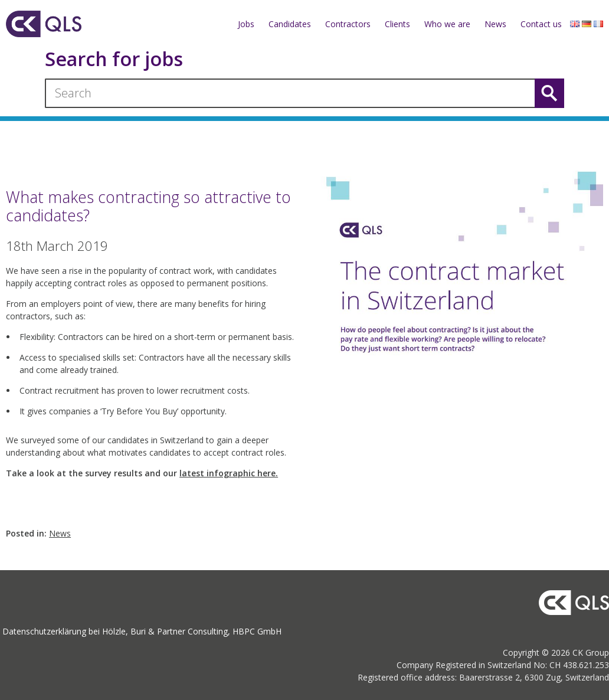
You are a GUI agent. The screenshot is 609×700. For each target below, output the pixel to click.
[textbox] (153, 378)
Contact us (541, 24)
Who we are (447, 24)
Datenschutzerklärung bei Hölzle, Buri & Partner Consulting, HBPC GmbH (142, 631)
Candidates (290, 24)
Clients (397, 24)
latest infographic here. (229, 473)
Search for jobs (114, 59)
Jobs (246, 24)
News (495, 24)
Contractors (348, 24)
